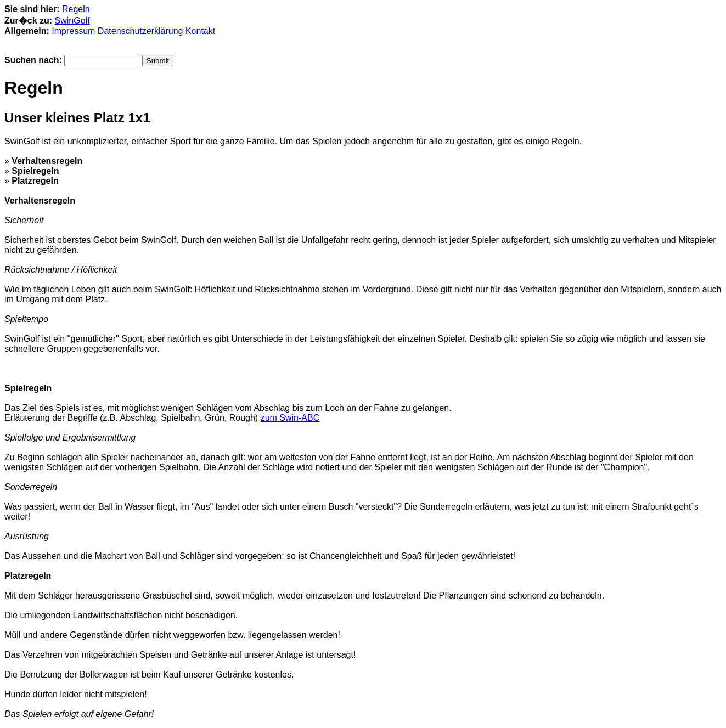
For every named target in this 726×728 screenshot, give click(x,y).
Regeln (76, 9)
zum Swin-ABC (290, 418)
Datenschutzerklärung (140, 31)
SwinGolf (72, 21)
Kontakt (200, 31)
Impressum (73, 31)
